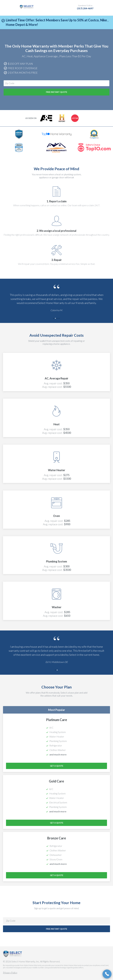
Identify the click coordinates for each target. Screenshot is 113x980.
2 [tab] (56, 319)
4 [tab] (59, 319)
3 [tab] (57, 319)
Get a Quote (57, 766)
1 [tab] (54, 319)
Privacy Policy (10, 972)
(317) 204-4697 (85, 8)
